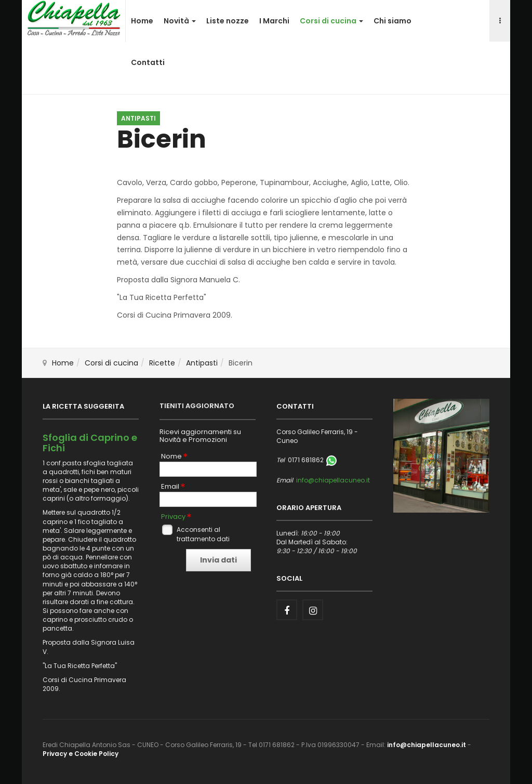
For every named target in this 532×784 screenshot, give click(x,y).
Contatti (148, 62)
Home (142, 21)
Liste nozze (228, 21)
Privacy (173, 517)
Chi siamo (393, 21)
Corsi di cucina (331, 21)
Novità (180, 21)
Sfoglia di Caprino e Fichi (90, 443)
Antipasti (202, 363)
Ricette (162, 363)
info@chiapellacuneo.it (333, 480)
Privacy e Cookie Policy (81, 754)
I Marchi (274, 21)
